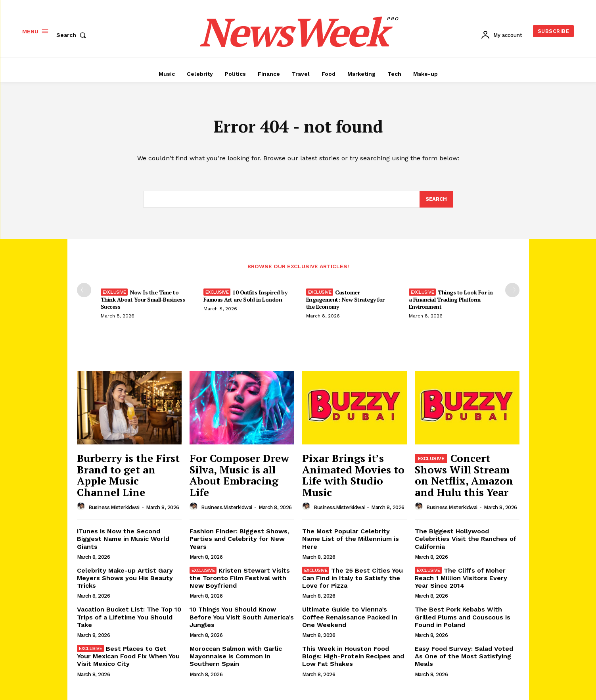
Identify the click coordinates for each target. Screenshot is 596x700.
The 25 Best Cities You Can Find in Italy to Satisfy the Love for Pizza (353, 578)
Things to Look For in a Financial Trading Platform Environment (451, 299)
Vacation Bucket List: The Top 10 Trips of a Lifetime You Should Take (129, 617)
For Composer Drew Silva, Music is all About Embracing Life (239, 475)
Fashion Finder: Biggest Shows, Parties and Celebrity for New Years (240, 539)
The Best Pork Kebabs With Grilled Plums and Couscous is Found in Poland (463, 617)
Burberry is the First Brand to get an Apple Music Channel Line (128, 475)
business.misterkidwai (114, 507)
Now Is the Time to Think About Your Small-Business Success (143, 299)
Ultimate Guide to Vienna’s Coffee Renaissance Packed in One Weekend (350, 617)
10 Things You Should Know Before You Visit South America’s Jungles (242, 617)
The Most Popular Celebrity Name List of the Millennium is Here (351, 539)
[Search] (436, 199)
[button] (73, 35)
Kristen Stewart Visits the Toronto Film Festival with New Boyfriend (240, 578)
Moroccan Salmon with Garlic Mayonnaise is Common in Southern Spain (236, 656)
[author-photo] (82, 507)
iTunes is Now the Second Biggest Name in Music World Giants (123, 539)
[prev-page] (84, 290)
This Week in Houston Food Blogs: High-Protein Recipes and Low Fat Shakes (353, 656)
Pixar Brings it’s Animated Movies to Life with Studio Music (353, 475)
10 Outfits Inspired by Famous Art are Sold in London (245, 296)
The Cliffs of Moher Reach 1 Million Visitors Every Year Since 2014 (461, 578)
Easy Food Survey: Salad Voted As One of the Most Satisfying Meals (464, 656)
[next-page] (512, 290)
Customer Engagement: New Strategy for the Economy (345, 299)
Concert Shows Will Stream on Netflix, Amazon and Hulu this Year (464, 475)
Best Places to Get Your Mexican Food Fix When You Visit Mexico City (128, 656)
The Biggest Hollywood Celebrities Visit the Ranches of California (466, 539)
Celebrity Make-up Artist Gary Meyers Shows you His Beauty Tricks (125, 578)
